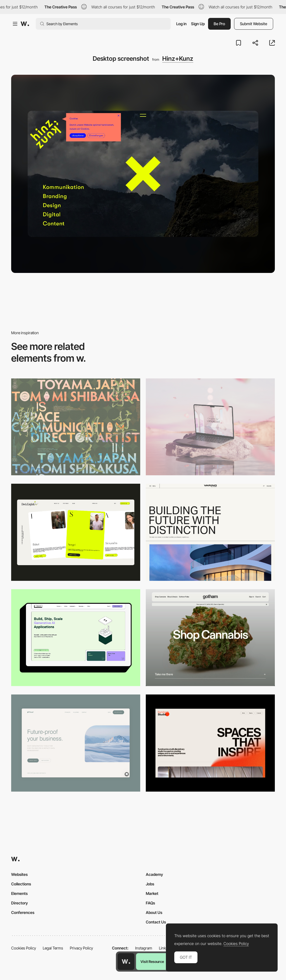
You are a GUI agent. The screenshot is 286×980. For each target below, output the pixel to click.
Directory (20, 903)
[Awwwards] (25, 24)
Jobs (150, 884)
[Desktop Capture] (76, 743)
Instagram (144, 948)
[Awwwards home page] (126, 962)
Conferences (23, 912)
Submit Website (254, 24)
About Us (154, 912)
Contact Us (156, 922)
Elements (19, 893)
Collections (21, 884)
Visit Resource (152, 962)
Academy (154, 874)
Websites (19, 874)
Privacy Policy (81, 948)
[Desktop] (76, 427)
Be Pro (219, 24)
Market (152, 893)
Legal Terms (53, 948)
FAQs (150, 903)
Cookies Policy (24, 948)
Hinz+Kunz (178, 59)
